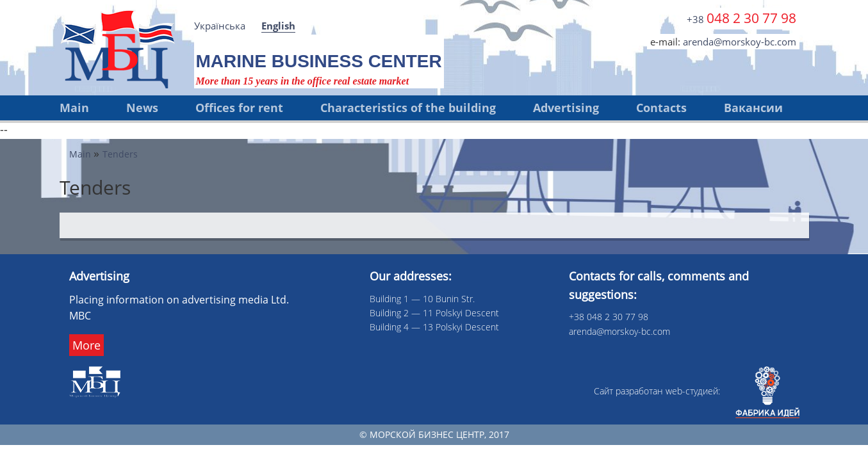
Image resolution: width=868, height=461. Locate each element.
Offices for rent (239, 108)
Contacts (661, 108)
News (142, 108)
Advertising (566, 108)
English (278, 26)
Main (74, 108)
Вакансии (753, 108)
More (86, 345)
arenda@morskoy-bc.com (740, 42)
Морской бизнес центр (427, 434)
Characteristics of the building (408, 108)
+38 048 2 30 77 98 (609, 317)
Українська (220, 26)
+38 (741, 18)
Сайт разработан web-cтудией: (697, 391)
